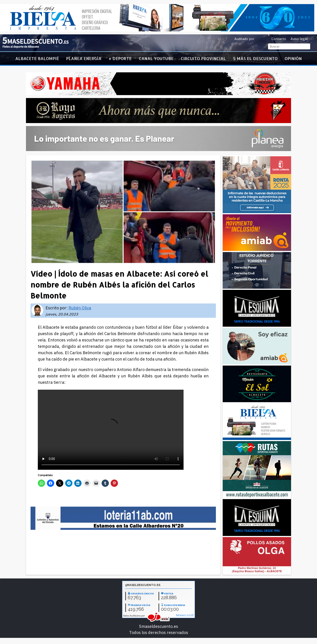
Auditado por (244, 39)
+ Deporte (120, 58)
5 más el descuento (255, 58)
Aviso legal (299, 39)
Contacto (279, 39)
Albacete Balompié (37, 58)
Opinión (293, 58)
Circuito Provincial (203, 58)
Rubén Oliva (80, 308)
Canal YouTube (156, 58)
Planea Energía (84, 58)
